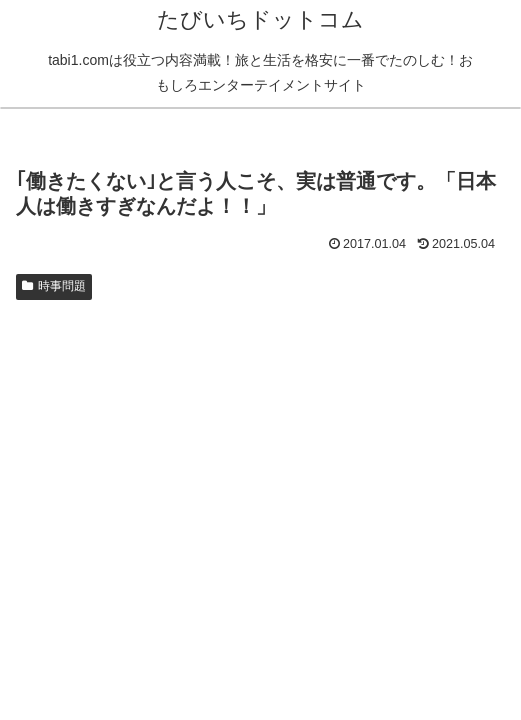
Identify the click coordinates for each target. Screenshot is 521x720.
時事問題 (54, 286)
